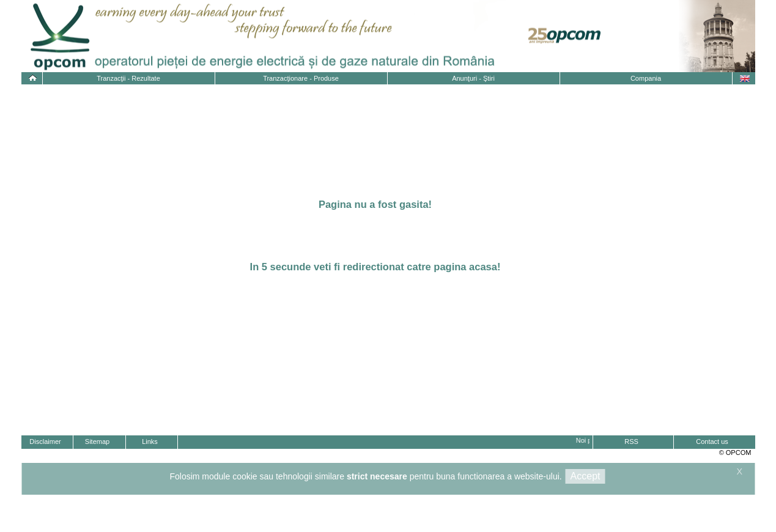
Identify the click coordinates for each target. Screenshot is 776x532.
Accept (586, 476)
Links (150, 441)
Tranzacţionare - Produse (301, 78)
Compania (646, 78)
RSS (631, 441)
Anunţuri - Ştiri (473, 78)
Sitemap (97, 441)
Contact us (712, 441)
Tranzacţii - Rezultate (128, 78)
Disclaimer (45, 441)
